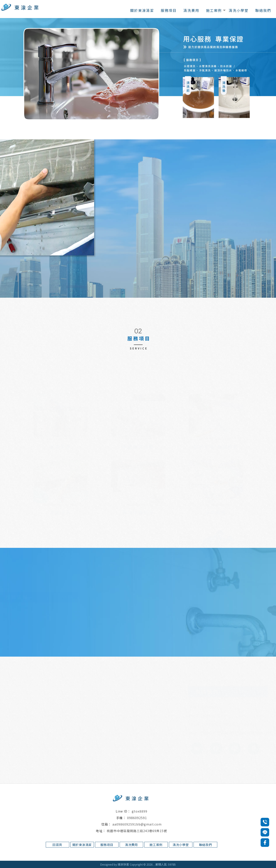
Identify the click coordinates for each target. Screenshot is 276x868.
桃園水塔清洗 (113, 855)
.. (154, 864)
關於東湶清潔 (142, 10)
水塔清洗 (98, 855)
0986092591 (137, 818)
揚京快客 (123, 864)
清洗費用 (191, 10)
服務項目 (169, 10)
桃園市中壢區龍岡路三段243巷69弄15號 (137, 831)
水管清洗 (147, 855)
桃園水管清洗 (162, 855)
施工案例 (214, 10)
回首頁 (57, 845)
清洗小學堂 (239, 10)
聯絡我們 (263, 10)
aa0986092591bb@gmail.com (137, 824)
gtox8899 (140, 811)
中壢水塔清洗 (132, 855)
